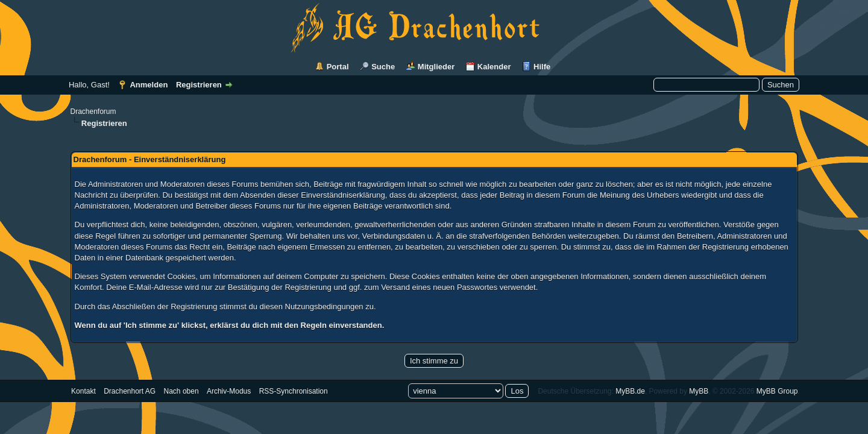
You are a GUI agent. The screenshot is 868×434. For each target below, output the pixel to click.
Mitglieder (436, 67)
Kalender (494, 67)
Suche (383, 67)
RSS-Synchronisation (294, 391)
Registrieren (199, 85)
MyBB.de (630, 391)
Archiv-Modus (229, 391)
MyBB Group (777, 391)
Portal (338, 67)
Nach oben (181, 391)
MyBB (699, 391)
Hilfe (542, 67)
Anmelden (149, 85)
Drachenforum (93, 112)
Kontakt (83, 391)
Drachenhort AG (130, 391)
